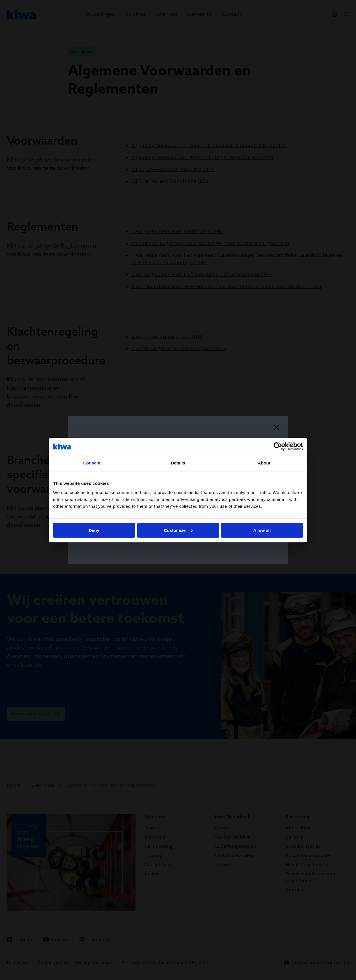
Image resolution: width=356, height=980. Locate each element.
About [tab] (264, 463)
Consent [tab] (92, 463)
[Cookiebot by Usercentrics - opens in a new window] (278, 446)
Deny (94, 530)
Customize (178, 530)
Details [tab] (178, 463)
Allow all (262, 530)
